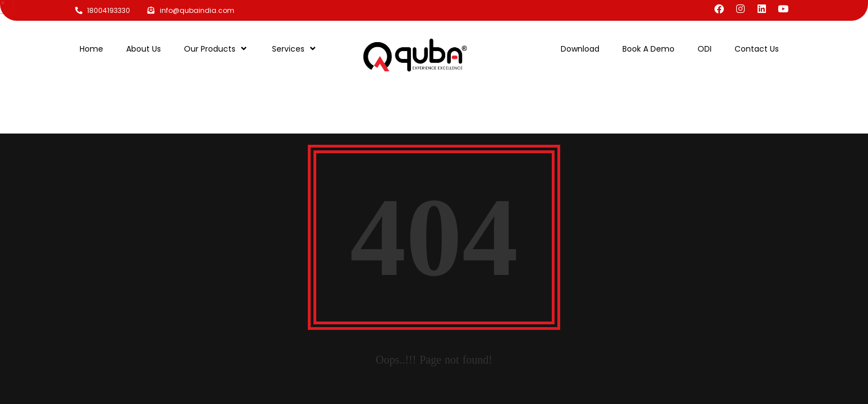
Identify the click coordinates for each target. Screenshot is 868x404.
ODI (705, 49)
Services (295, 49)
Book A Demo (648, 49)
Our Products (216, 49)
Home (91, 49)
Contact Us (757, 49)
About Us (144, 49)
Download (580, 49)
